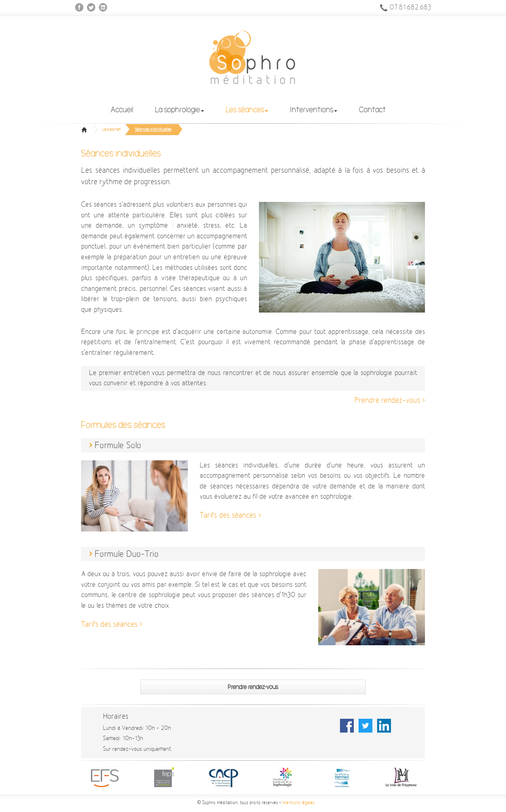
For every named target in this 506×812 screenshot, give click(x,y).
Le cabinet (111, 129)
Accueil (122, 109)
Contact (372, 109)
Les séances (247, 109)
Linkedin (103, 8)
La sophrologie (179, 109)
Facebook (80, 8)
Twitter (92, 8)
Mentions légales (298, 803)
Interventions (313, 109)
